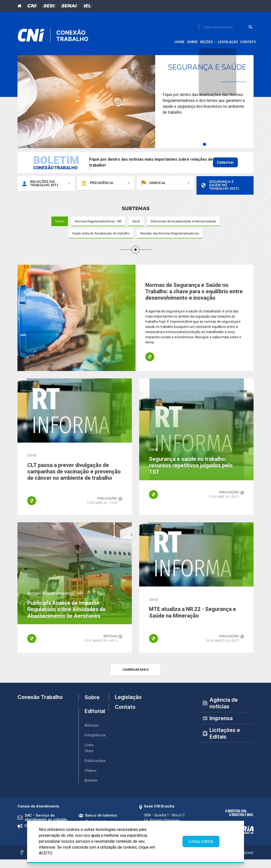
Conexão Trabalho (40, 706)
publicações (107, 506)
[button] (135, 256)
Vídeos (91, 779)
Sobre (92, 706)
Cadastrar (225, 167)
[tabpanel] (135, 106)
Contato (123, 720)
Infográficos (95, 744)
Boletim (91, 789)
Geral (32, 462)
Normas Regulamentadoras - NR (55, 599)
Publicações (95, 769)
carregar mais (135, 678)
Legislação (123, 706)
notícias (110, 644)
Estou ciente (201, 841)
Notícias (92, 734)
